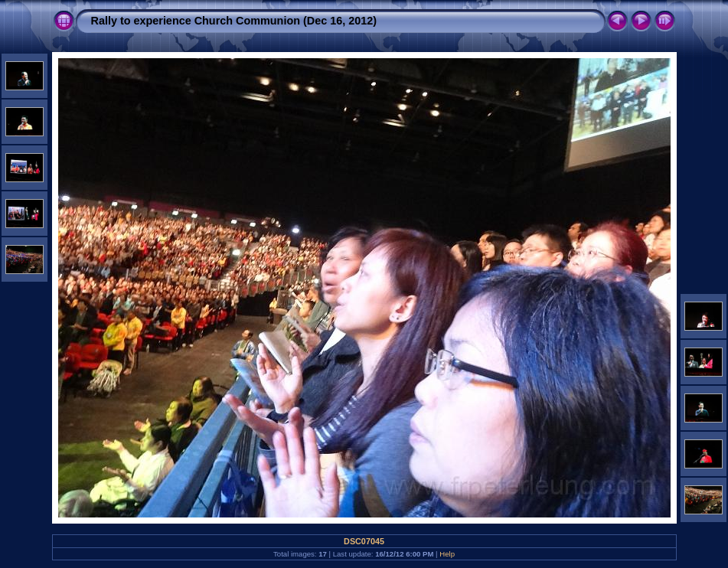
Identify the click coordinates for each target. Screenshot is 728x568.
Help (447, 554)
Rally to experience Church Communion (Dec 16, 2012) (234, 21)
